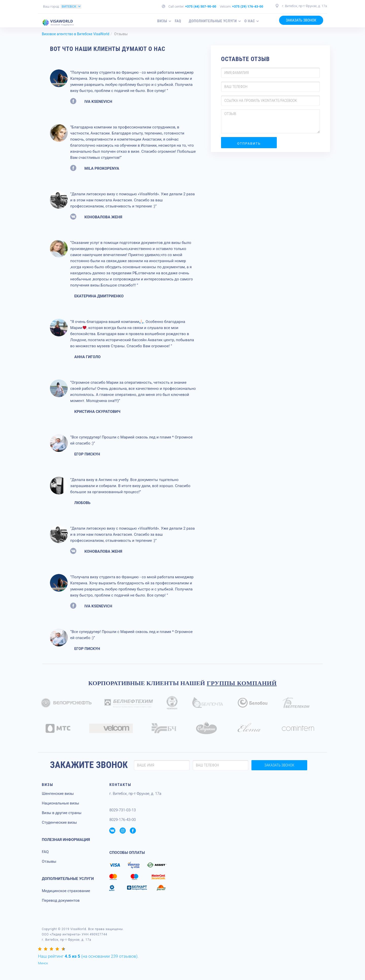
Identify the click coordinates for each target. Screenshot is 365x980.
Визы (162, 21)
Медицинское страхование (66, 891)
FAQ (178, 21)
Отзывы (49, 861)
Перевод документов (61, 900)
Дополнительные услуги (213, 21)
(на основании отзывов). (88, 956)
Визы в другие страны (62, 813)
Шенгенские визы (58, 794)
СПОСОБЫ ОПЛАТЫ (127, 853)
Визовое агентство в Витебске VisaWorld (76, 34)
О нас (250, 21)
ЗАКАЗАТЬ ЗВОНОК (301, 20)
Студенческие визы (59, 822)
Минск (43, 963)
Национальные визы (60, 803)
